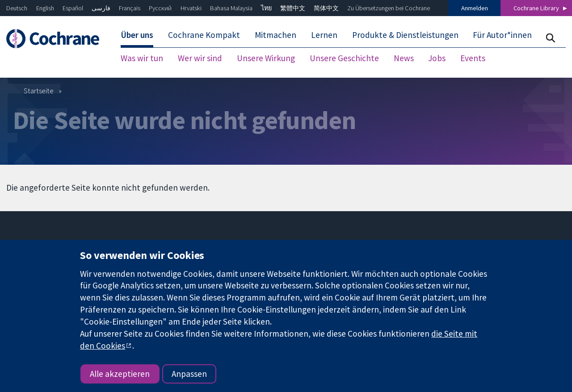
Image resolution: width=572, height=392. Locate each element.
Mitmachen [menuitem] (275, 35)
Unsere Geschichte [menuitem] (344, 58)
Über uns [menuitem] (137, 35)
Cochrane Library (536, 8)
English (45, 8)
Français (130, 8)
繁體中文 (293, 8)
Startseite (39, 91)
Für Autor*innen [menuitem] (502, 35)
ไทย (266, 8)
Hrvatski (191, 8)
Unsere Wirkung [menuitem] (266, 58)
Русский (160, 8)
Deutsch (17, 8)
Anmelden (475, 8)
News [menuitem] (404, 58)
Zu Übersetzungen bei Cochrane (389, 8)
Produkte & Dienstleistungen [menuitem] (405, 35)
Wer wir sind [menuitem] (200, 58)
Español (73, 8)
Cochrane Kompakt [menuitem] (204, 35)
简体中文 (326, 8)
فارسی (101, 8)
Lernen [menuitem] (324, 35)
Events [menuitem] (473, 58)
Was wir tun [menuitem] (142, 58)
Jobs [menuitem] (437, 58)
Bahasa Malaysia (231, 8)
